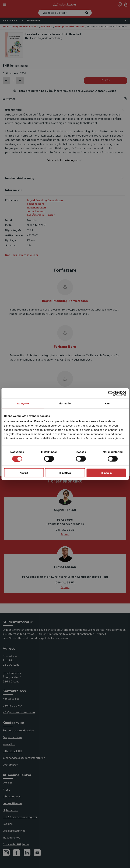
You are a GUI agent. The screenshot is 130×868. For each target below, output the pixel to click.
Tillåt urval (65, 473)
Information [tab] (65, 403)
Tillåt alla (106, 473)
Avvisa (24, 473)
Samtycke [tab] (23, 403)
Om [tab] (107, 403)
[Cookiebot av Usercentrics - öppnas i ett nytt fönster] (111, 393)
